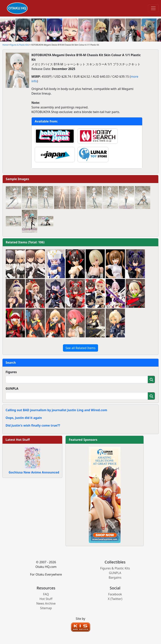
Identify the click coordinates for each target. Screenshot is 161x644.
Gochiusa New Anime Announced (34, 472)
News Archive (46, 603)
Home (5, 45)
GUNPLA (12, 389)
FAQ (46, 594)
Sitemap (46, 608)
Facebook (115, 594)
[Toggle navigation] (153, 8)
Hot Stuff (46, 599)
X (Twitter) (115, 599)
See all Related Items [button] (80, 348)
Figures (11, 372)
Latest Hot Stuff (18, 440)
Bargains (115, 577)
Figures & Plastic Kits (19, 45)
